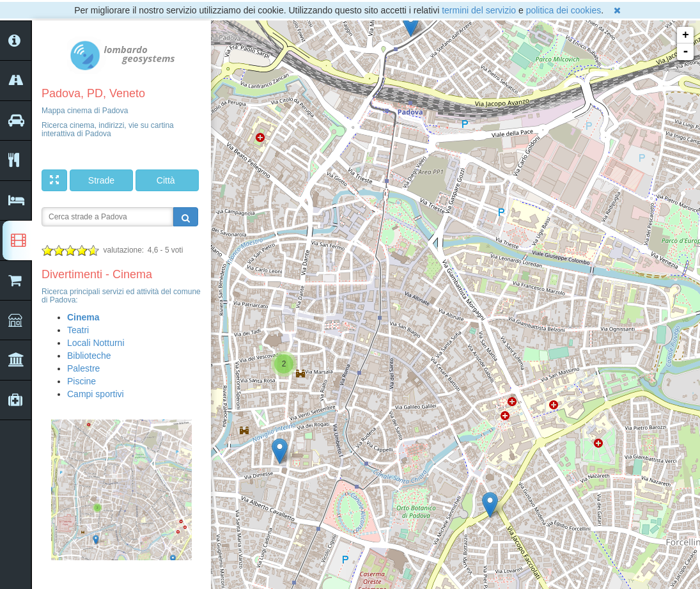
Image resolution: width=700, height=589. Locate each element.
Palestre (83, 368)
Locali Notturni (96, 343)
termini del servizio (479, 10)
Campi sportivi (96, 394)
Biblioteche (89, 356)
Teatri (78, 330)
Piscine (82, 381)
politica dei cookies (564, 10)
